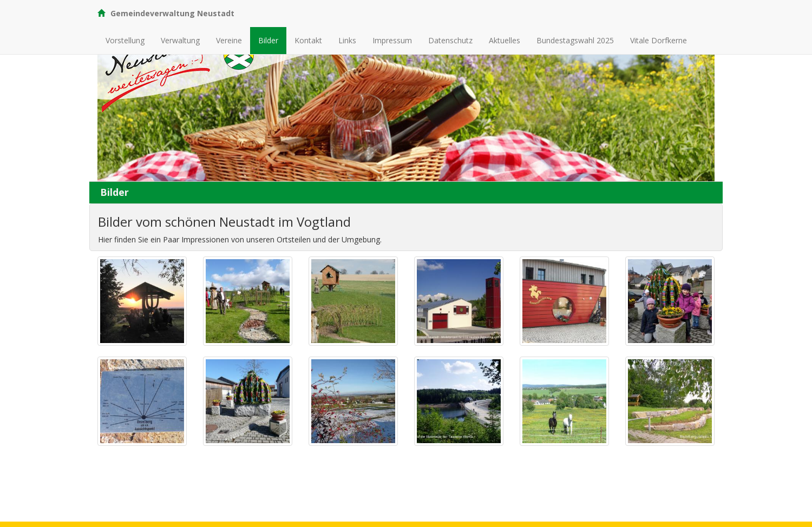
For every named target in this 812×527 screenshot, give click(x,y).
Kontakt (308, 40)
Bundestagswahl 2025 (575, 40)
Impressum (392, 40)
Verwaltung (180, 40)
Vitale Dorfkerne (659, 40)
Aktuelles (505, 40)
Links (347, 40)
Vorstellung (125, 40)
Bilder (268, 40)
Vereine (229, 40)
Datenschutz (450, 40)
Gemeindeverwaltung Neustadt (166, 13)
